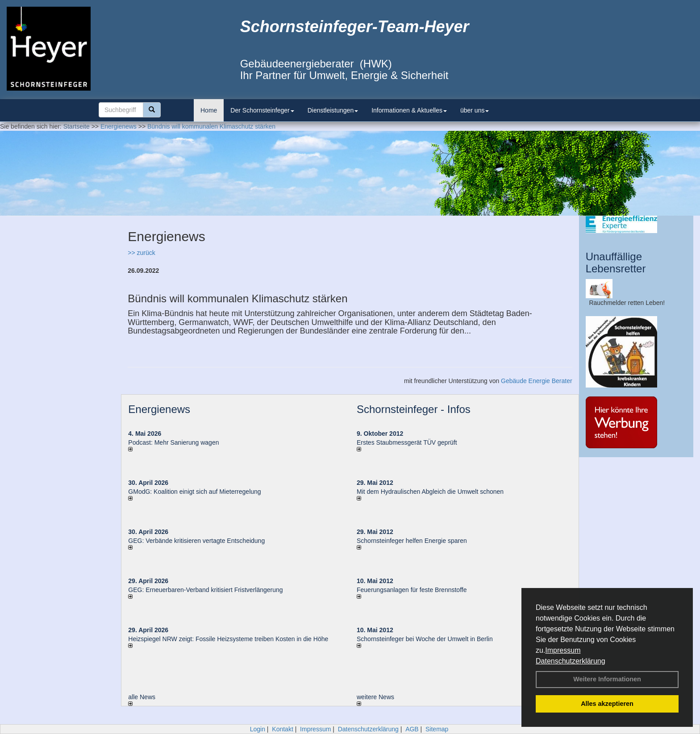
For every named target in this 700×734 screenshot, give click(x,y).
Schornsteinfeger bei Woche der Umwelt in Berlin (425, 639)
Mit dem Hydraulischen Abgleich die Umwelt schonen (430, 492)
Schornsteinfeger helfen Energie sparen (412, 541)
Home (209, 110)
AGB (412, 729)
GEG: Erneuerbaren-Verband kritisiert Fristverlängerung (206, 590)
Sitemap (437, 729)
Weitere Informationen (607, 679)
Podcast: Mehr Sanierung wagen (173, 442)
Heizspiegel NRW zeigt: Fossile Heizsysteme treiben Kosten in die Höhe (228, 639)
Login (258, 729)
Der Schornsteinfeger (262, 110)
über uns (475, 110)
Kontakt (282, 729)
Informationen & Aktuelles (409, 110)
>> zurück (141, 253)
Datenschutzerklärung (571, 661)
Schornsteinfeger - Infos (414, 409)
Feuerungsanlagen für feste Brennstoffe (412, 590)
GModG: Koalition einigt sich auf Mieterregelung (194, 492)
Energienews (159, 409)
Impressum (563, 650)
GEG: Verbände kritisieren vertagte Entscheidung (196, 541)
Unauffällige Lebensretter (616, 262)
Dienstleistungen (333, 110)
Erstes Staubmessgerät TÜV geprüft (407, 442)
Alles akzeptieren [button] (607, 704)
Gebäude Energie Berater (537, 381)
